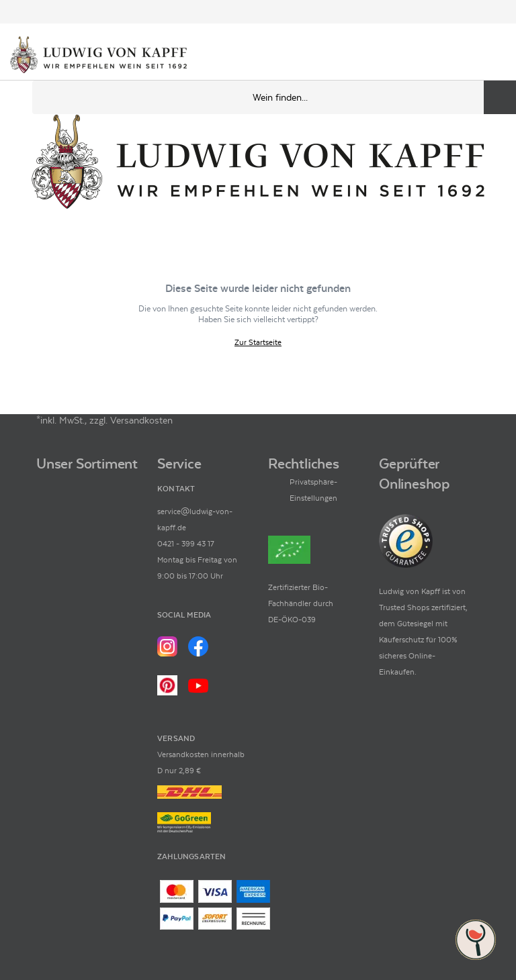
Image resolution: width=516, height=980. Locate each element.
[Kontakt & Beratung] (449, 56)
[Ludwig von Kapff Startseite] (98, 56)
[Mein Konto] (472, 56)
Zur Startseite (258, 343)
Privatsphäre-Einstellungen (313, 490)
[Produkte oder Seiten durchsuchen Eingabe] (274, 97)
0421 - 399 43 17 (186, 544)
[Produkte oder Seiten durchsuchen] (500, 97)
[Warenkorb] (494, 56)
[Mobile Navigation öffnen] (16, 97)
